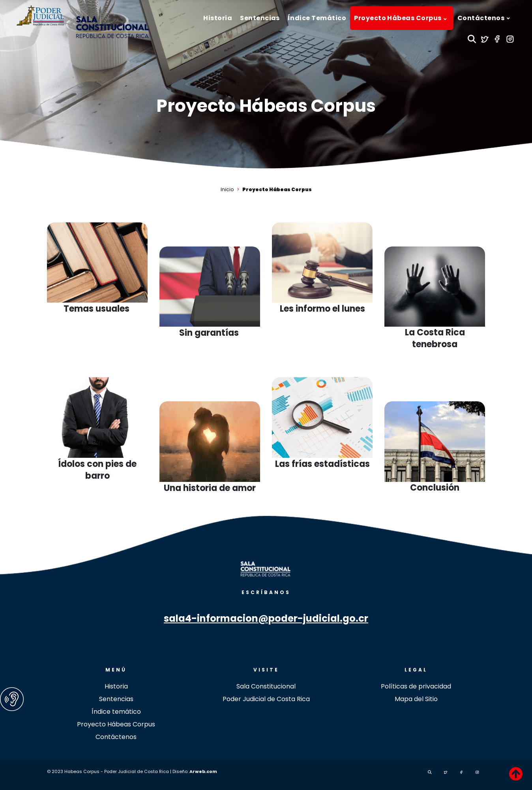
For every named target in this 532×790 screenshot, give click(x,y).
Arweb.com (203, 771)
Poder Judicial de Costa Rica (266, 699)
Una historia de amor (210, 488)
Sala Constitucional (266, 686)
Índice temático (116, 712)
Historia (116, 686)
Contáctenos (116, 737)
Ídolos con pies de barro (97, 470)
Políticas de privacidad (416, 686)
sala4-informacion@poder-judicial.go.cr (266, 618)
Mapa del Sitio (416, 699)
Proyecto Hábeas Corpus (266, 106)
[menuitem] (218, 18)
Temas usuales (97, 309)
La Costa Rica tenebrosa (435, 339)
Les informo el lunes (322, 309)
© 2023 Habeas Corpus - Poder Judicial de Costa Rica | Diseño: (118, 771)
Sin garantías (210, 333)
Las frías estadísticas (322, 464)
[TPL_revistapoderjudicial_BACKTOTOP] (516, 774)
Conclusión (435, 488)
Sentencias (116, 699)
